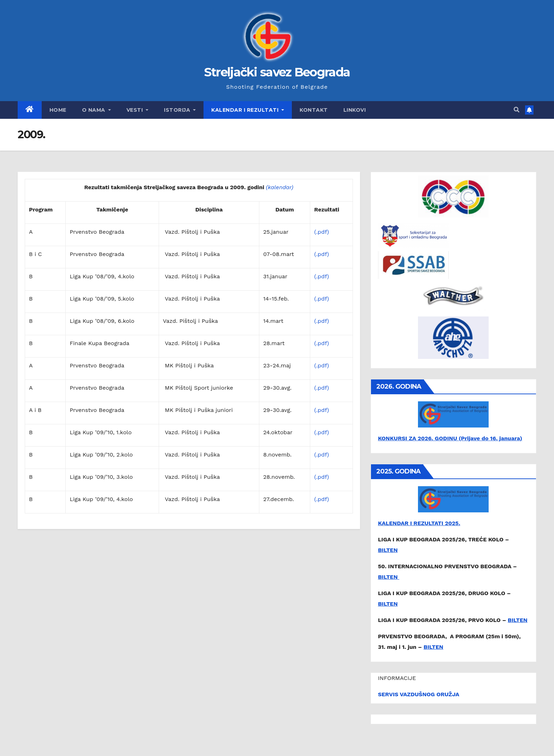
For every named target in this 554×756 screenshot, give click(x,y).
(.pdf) (322, 232)
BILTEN (388, 550)
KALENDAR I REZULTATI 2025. (419, 523)
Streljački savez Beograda (277, 72)
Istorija (180, 110)
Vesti (138, 110)
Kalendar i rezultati (248, 110)
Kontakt (314, 110)
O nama (96, 110)
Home (58, 110)
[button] (517, 110)
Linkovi (355, 110)
